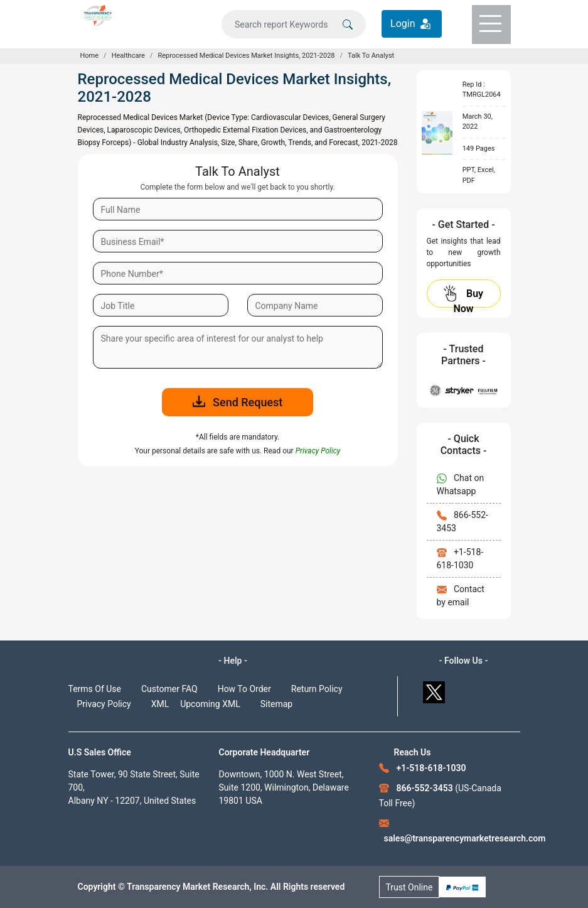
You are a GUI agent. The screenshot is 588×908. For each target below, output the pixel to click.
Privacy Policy (104, 704)
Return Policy (317, 689)
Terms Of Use (95, 689)
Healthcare (128, 56)
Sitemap (276, 704)
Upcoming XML (210, 704)
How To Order (244, 689)
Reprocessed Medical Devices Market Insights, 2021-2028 (246, 56)
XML (160, 704)
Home (90, 56)
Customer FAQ (169, 689)
